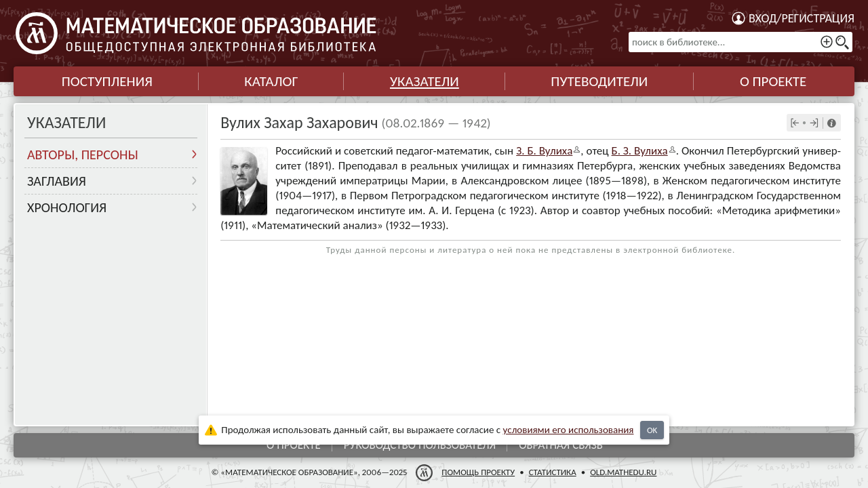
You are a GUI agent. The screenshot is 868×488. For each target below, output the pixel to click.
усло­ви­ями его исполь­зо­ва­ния (569, 430)
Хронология (67, 207)
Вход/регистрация (802, 18)
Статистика (553, 472)
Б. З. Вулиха (640, 151)
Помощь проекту (478, 472)
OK (652, 430)
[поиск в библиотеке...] (741, 42)
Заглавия (57, 181)
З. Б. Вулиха (544, 151)
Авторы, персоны (83, 155)
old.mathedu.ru (623, 472)
